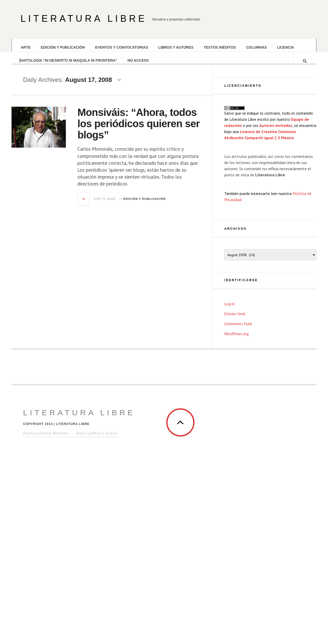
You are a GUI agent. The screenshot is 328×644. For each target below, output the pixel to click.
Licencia (285, 47)
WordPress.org (236, 497)
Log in (229, 467)
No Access (138, 65)
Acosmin (112, 596)
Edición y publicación (63, 47)
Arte (26, 47)
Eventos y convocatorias (121, 47)
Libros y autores (176, 47)
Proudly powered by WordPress (46, 596)
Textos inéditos (220, 47)
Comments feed (238, 487)
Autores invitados (276, 289)
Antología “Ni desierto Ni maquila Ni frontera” (69, 65)
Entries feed (235, 477)
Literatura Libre (84, 19)
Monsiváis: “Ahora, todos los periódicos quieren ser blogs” (155, 128)
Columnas (256, 47)
